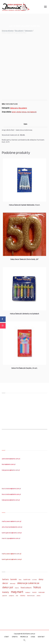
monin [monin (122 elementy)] (34, 592)
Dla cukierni (19, 31)
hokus (24, 112)
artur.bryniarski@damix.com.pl (12, 527)
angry (14, 112)
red (28, 112)
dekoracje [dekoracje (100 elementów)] (13, 583)
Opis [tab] (25, 124)
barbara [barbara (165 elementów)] (5, 579)
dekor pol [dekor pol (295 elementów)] (8, 587)
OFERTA (15, 637)
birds (19, 112)
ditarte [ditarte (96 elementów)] (17, 588)
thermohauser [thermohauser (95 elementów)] (31, 596)
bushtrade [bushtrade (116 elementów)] (27, 579)
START (7, 637)
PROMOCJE (24, 637)
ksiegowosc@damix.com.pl (11, 470)
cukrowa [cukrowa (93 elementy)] (34, 580)
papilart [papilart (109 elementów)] (5, 595)
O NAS (33, 637)
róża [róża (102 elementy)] (17, 596)
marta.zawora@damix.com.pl (11, 521)
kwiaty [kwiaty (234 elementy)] (6, 592)
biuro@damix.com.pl (9, 464)
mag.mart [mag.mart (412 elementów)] (17, 592)
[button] (24, 640)
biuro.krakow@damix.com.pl (11, 488)
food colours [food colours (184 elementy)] (26, 587)
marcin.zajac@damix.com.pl (11, 538)
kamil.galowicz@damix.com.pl (12, 533)
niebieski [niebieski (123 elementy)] (42, 592)
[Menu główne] (45, 7)
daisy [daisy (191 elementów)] (41, 579)
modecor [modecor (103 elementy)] (28, 592)
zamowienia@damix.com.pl (11, 459)
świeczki (33, 112)
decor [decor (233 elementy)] (5, 583)
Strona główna (8, 31)
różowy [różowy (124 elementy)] (23, 595)
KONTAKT (41, 637)
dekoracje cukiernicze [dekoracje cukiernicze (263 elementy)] (28, 583)
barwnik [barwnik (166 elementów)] (14, 579)
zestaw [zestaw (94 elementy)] (38, 596)
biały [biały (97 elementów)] (20, 580)
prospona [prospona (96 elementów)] (11, 596)
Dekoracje (29, 31)
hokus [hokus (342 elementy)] (37, 587)
